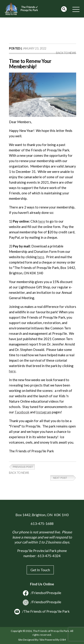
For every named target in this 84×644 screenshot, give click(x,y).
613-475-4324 (49, 556)
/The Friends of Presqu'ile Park (42, 611)
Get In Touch (40, 570)
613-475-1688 (42, 523)
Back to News (66, 53)
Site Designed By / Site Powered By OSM (42, 640)
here (42, 221)
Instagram (44, 412)
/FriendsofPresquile (42, 593)
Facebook (22, 412)
